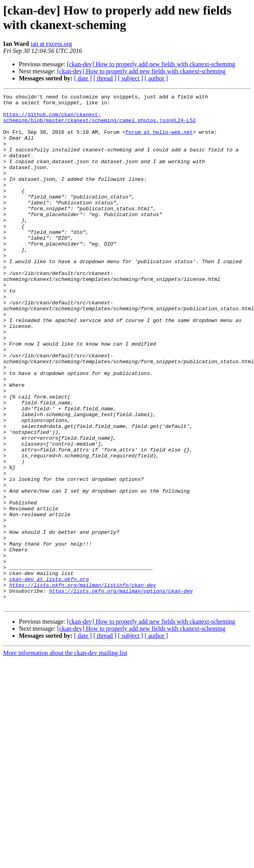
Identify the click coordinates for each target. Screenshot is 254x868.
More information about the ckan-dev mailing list (65, 755)
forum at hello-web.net (159, 140)
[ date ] (83, 78)
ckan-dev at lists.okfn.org (49, 677)
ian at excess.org (51, 44)
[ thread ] (105, 78)
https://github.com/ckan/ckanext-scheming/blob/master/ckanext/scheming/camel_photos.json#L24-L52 (99, 122)
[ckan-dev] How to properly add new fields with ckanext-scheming (151, 64)
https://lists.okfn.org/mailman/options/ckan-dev (121, 691)
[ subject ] (131, 78)
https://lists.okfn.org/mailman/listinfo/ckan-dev (83, 684)
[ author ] (156, 78)
